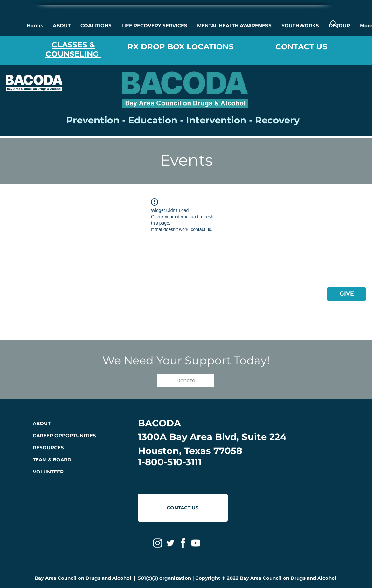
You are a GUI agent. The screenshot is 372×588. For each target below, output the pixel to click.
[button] (62, 26)
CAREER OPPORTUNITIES (64, 435)
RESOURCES (48, 448)
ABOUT (42, 423)
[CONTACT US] (183, 508)
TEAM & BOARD (52, 460)
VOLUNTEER (48, 472)
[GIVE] (347, 294)
